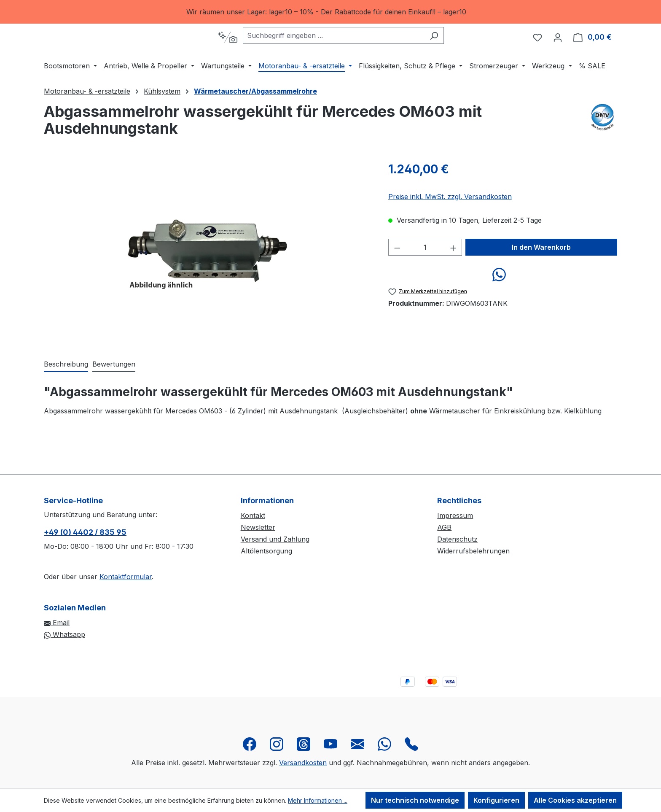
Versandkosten (303, 763)
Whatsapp (64, 634)
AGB (444, 527)
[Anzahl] (425, 275)
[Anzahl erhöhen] (454, 275)
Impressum (455, 515)
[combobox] (355, 49)
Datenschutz (457, 539)
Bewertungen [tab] (114, 392)
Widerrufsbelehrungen (473, 551)
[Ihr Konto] (558, 51)
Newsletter (258, 527)
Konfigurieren (496, 800)
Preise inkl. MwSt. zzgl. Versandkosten (450, 224)
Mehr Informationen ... (318, 800)
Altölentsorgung (266, 551)
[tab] (66, 392)
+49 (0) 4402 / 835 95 (85, 532)
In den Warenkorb (541, 275)
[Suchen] (455, 49)
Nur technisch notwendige (415, 800)
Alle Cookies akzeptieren (575, 800)
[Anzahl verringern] (397, 275)
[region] (330, 12)
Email (57, 623)
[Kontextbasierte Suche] (249, 51)
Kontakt (253, 515)
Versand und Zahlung (275, 539)
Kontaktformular (126, 577)
